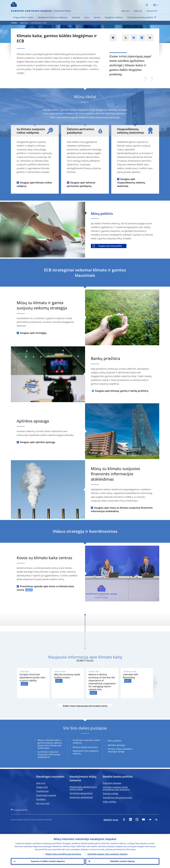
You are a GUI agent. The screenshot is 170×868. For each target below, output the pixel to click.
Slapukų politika (111, 793)
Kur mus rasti (43, 803)
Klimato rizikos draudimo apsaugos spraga (120, 750)
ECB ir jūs (138, 11)
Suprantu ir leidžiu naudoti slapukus (48, 861)
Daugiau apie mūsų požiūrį (110, 246)
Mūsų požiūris (115, 741)
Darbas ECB (152, 11)
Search (147, 5)
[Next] (156, 683)
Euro (87, 17)
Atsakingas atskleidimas (81, 797)
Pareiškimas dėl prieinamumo (117, 798)
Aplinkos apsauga (116, 745)
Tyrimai (97, 17)
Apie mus (125, 11)
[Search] (133, 5)
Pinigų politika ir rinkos (23, 17)
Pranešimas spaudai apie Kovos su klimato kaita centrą (45, 588)
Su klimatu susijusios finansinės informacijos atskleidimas (49, 754)
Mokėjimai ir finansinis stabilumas (53, 17)
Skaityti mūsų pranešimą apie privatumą (63, 854)
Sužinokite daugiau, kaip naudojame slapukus (108, 854)
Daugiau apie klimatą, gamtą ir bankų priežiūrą (122, 391)
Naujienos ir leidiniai (114, 17)
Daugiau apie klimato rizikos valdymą (34, 184)
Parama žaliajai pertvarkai (85, 747)
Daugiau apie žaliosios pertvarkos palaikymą (81, 184)
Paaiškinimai (42, 791)
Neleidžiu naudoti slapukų (122, 861)
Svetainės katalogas (20, 810)
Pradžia (14, 23)
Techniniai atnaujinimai (81, 793)
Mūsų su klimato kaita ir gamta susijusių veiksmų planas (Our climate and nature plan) (50, 744)
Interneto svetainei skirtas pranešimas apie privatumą (116, 788)
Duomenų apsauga (112, 783)
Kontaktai (41, 799)
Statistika (76, 17)
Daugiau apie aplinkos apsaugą (37, 442)
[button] (151, 5)
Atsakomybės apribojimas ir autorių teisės (83, 788)
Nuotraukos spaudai (46, 795)
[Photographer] (84, 256)
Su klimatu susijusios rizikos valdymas (86, 741)
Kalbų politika (109, 802)
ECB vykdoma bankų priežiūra (142, 17)
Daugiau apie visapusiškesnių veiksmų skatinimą (131, 183)
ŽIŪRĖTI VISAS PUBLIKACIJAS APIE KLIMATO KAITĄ (85, 706)
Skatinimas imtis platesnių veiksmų (86, 752)
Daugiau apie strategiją (33, 333)
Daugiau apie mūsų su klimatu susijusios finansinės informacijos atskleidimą (122, 509)
